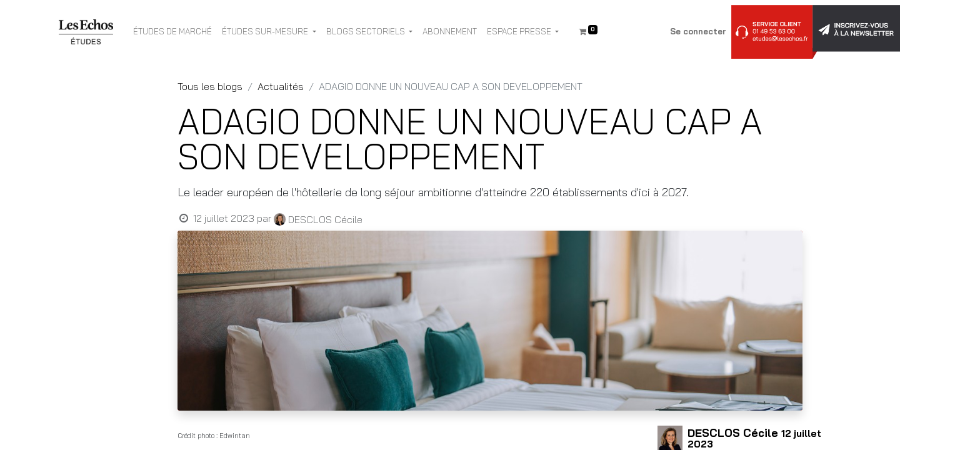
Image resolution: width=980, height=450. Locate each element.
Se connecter (698, 31)
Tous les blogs (210, 86)
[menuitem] (172, 32)
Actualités (281, 86)
